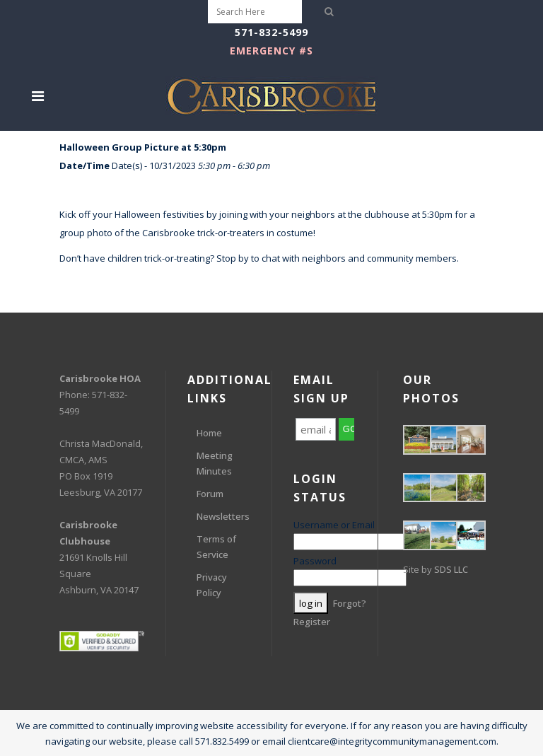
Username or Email (334, 525)
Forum (210, 494)
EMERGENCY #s (271, 51)
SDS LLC (451, 569)
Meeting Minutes (215, 463)
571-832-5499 (271, 32)
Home (209, 433)
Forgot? (350, 603)
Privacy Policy (212, 585)
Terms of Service (216, 547)
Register (312, 622)
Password (315, 561)
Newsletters (223, 516)
